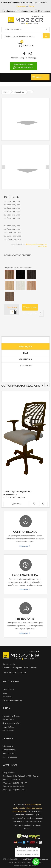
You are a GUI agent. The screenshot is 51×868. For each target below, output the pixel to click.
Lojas (5, 693)
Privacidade (8, 697)
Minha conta (9, 11)
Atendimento (8, 730)
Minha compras (25, 11)
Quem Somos (8, 689)
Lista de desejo (42, 11)
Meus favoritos (9, 753)
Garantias (26, 359)
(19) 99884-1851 (20, 790)
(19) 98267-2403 (20, 783)
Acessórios (19, 92)
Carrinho (26, 45)
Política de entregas (11, 716)
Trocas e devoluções (11, 723)
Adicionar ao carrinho (30, 308)
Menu (37, 77)
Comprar (17, 504)
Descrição (26, 346)
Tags (26, 353)
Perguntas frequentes (12, 700)
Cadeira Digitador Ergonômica (17, 491)
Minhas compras (10, 750)
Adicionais (26, 366)
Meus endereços (10, 757)
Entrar (32, 6)
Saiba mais (25, 546)
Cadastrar (21, 6)
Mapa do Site (8, 727)
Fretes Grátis (8, 719)
